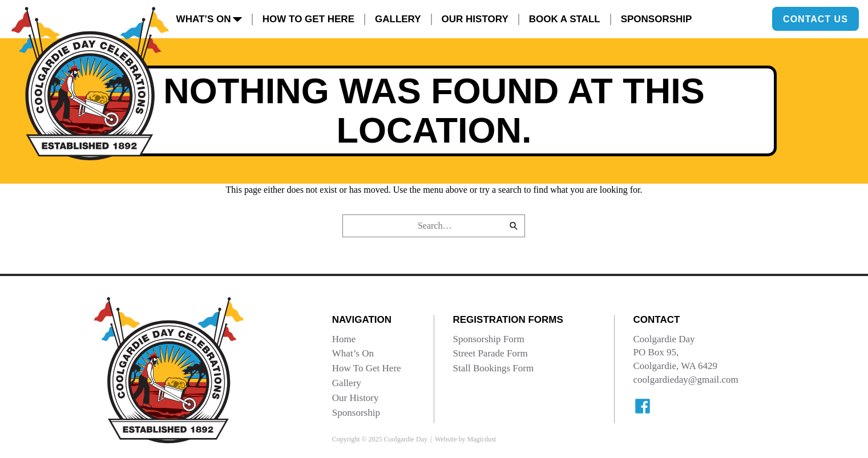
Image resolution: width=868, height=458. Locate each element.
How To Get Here (308, 19)
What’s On (209, 19)
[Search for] (434, 226)
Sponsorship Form (488, 339)
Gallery (398, 19)
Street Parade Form (490, 353)
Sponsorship (657, 19)
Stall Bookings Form (493, 368)
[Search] (514, 226)
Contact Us (815, 19)
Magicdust (481, 439)
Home (344, 339)
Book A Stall (565, 19)
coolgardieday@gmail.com (685, 380)
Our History (475, 19)
